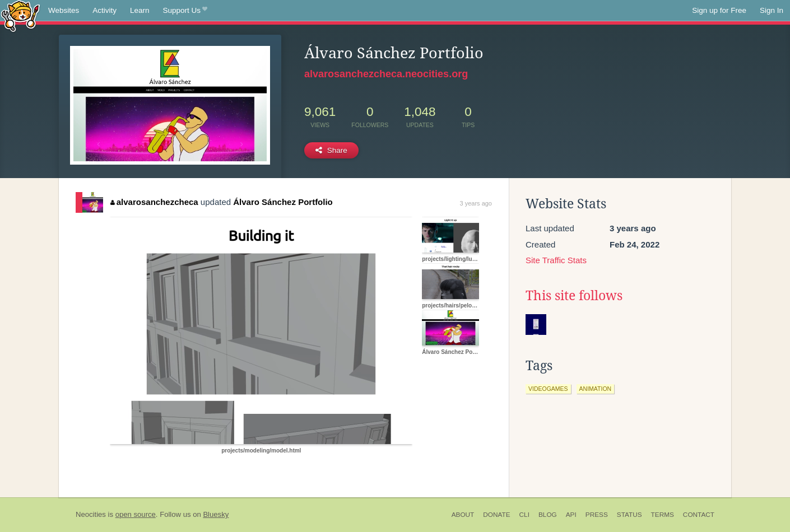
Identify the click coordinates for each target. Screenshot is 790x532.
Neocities (91, 514)
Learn (140, 10)
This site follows (574, 296)
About (463, 515)
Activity (104, 10)
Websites (64, 10)
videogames (548, 389)
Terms (663, 515)
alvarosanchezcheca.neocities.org (386, 74)
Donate (496, 515)
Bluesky (216, 514)
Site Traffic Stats (556, 260)
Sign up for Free (719, 10)
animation (596, 389)
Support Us (185, 11)
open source (136, 514)
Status (629, 515)
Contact (699, 515)
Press (597, 515)
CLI (524, 515)
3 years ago (476, 203)
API (571, 515)
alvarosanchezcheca (154, 202)
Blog (548, 515)
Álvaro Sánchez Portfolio (283, 202)
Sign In (772, 10)
